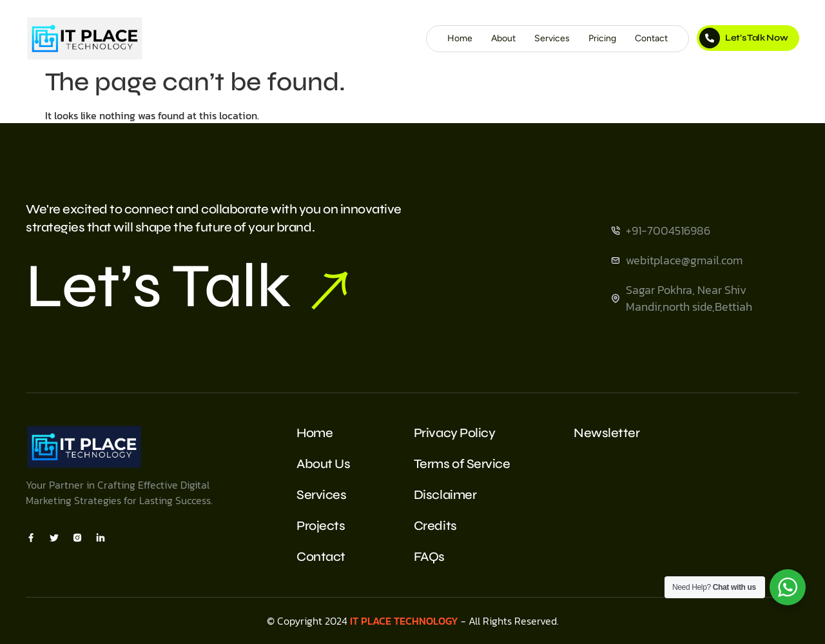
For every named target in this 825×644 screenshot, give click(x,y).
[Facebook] (31, 537)
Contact (651, 38)
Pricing (602, 38)
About (503, 38)
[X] (54, 537)
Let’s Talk (187, 286)
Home (460, 38)
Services (552, 38)
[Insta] (77, 537)
